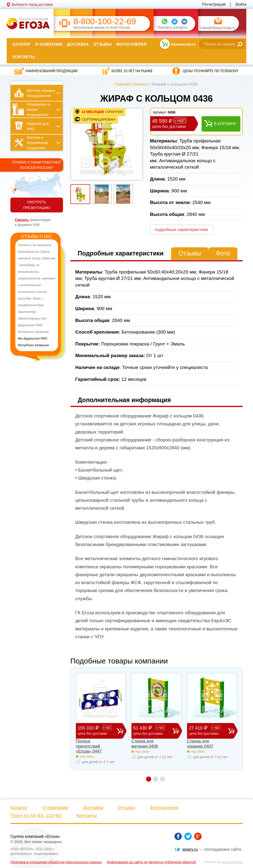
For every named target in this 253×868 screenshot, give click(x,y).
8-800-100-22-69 (105, 21)
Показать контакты (172, 28)
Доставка (78, 44)
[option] (37, 295)
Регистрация (214, 4)
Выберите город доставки (32, 4)
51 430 (153, 731)
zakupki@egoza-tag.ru (218, 28)
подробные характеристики (181, 230)
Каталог (22, 44)
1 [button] (149, 779)
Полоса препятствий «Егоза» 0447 (89, 746)
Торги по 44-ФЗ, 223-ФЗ (36, 815)
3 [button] (162, 779)
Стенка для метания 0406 (145, 743)
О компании (49, 44)
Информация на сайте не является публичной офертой (151, 862)
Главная (122, 84)
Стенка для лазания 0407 (200, 743)
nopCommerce (232, 862)
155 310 (97, 731)
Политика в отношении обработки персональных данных (56, 862)
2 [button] (156, 779)
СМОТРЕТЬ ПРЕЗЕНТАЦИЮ (37, 205)
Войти (241, 4)
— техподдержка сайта (212, 849)
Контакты (24, 57)
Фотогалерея (131, 44)
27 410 (209, 731)
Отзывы (102, 44)
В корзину (225, 124)
